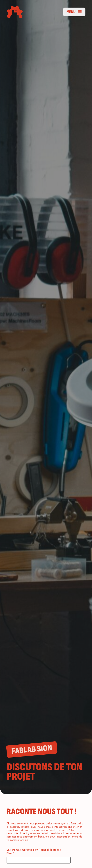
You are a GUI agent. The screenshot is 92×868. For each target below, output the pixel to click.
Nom (10, 853)
